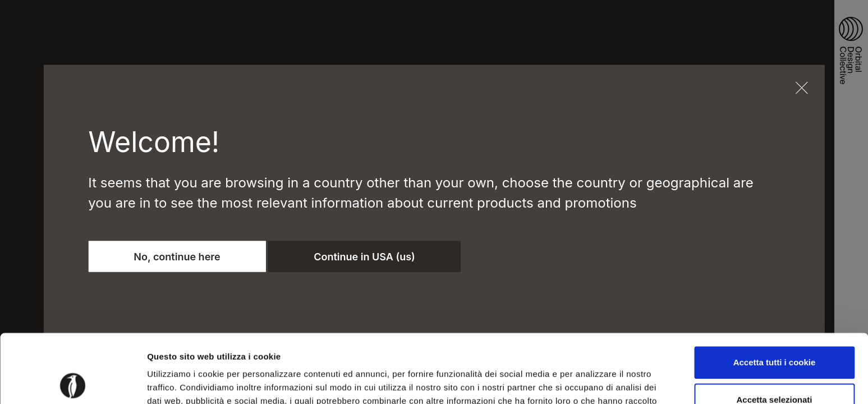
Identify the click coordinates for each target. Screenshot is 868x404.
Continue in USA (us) (364, 256)
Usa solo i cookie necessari (774, 367)
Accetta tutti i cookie (775, 294)
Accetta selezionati (774, 331)
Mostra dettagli (590, 382)
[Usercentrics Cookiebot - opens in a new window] (73, 382)
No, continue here (177, 256)
